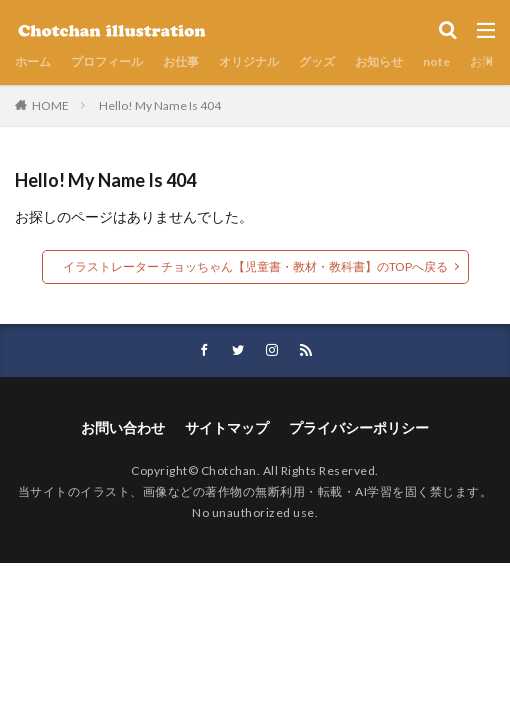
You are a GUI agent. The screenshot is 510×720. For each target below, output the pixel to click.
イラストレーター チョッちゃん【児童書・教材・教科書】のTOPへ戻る (255, 266)
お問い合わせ (123, 427)
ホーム (33, 61)
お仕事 (181, 61)
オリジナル (249, 61)
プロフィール (107, 61)
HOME (50, 105)
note (436, 61)
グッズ (317, 61)
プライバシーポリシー (359, 427)
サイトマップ (227, 427)
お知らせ (379, 61)
